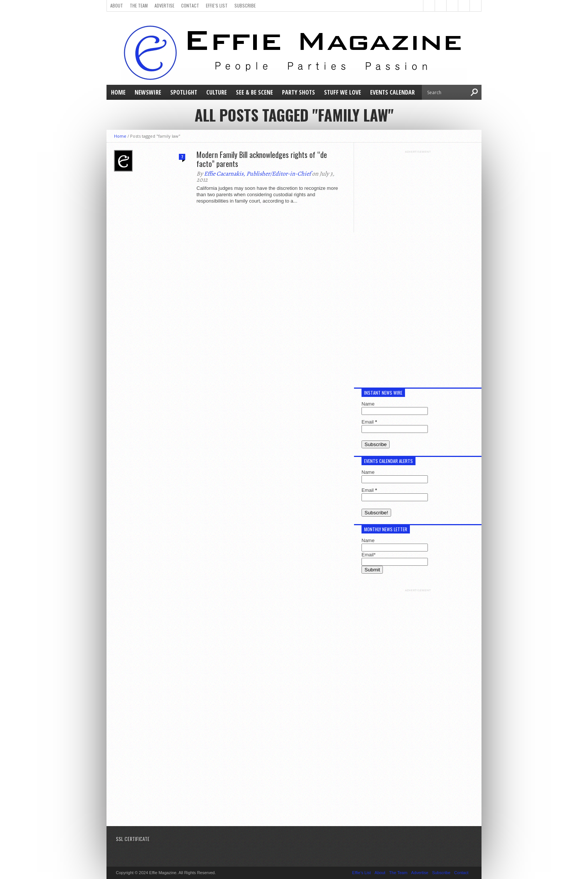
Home (118, 92)
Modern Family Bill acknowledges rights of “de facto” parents (262, 159)
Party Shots (298, 92)
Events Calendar (392, 92)
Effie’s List (217, 5)
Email (369, 422)
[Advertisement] (418, 266)
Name (368, 404)
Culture (217, 92)
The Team (139, 5)
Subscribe (245, 5)
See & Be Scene (254, 92)
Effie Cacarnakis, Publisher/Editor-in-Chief (257, 174)
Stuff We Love (343, 92)
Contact (190, 5)
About (117, 5)
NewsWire (148, 92)
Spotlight (184, 92)
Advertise (164, 5)
